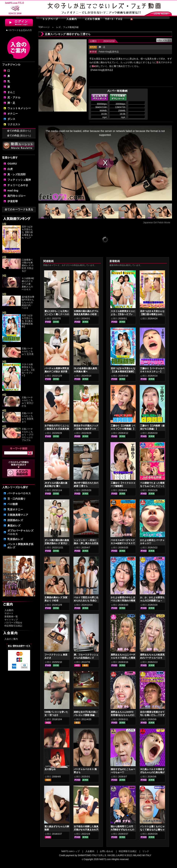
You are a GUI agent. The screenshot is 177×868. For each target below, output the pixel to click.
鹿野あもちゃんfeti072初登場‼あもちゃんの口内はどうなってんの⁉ (123, 715)
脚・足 (11, 103)
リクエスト (14, 124)
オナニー (13, 114)
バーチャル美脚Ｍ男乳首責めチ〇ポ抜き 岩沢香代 (57, 372)
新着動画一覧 (11, 617)
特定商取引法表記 (13, 626)
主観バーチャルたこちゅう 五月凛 (28, 351)
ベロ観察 (13, 504)
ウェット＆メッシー (19, 108)
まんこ (11, 92)
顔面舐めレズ (15, 520)
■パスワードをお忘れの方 (19, 30)
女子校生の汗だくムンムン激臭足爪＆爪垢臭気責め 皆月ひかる (57, 429)
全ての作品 (19, 131)
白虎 (10, 169)
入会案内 (9, 610)
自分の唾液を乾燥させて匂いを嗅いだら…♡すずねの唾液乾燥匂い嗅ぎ (152, 715)
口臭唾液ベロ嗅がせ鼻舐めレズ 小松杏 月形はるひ (28, 265)
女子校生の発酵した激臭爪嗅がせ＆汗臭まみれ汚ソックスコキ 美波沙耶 (86, 830)
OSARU (12, 164)
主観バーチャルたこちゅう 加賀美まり (28, 417)
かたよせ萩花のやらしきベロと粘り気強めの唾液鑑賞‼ (123, 601)
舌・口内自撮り (17, 499)
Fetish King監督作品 (109, 52)
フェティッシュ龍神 (19, 180)
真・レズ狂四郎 (17, 174)
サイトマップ (11, 620)
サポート (9, 613)
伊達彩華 (13, 201)
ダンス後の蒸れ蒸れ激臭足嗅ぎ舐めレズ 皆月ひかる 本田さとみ (57, 543)
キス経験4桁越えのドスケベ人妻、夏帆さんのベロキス (28, 284)
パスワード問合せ (13, 623)
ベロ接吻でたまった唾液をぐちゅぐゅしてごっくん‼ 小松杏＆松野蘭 (152, 486)
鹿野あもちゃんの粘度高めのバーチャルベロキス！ (152, 658)
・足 (102, 47)
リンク (146, 851)
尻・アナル (14, 97)
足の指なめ (50, 769)
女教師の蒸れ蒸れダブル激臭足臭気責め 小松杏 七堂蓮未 (86, 314)
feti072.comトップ (71, 851)
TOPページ (44, 27)
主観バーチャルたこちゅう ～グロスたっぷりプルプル (28, 435)
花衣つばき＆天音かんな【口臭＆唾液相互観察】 (27, 321)
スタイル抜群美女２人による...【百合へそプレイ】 (28, 370)
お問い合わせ (106, 851)
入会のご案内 (11, 639)
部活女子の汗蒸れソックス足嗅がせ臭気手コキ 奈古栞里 (86, 429)
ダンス (11, 119)
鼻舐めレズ (14, 526)
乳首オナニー (15, 509)
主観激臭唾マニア (18, 515)
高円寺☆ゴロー (17, 196)
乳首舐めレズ (15, 539)
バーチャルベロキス (19, 493)
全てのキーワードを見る (19, 209)
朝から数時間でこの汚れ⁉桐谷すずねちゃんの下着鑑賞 (122, 830)
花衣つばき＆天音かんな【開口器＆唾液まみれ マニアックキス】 (152, 314)
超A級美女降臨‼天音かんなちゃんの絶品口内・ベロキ (28, 302)
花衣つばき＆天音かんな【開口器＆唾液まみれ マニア (27, 232)
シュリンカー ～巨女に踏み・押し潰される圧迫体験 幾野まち (86, 543)
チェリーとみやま (18, 185)
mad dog (13, 191)
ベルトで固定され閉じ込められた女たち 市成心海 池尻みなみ (86, 601)
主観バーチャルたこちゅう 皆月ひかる (28, 402)
